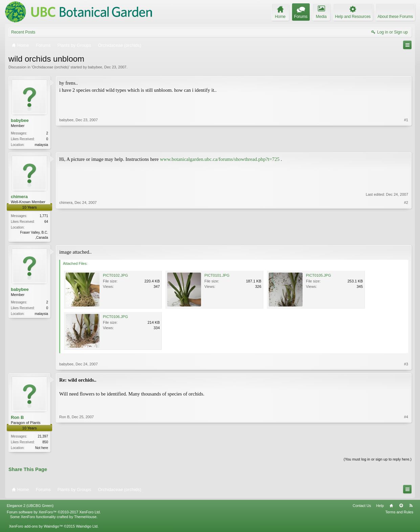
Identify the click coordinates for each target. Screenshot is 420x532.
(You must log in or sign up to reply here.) (378, 461)
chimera (19, 197)
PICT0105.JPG (318, 277)
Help (380, 508)
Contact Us (362, 508)
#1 (406, 144)
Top (401, 508)
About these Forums (395, 17)
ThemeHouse (85, 519)
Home (391, 508)
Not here (42, 449)
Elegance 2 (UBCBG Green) (30, 508)
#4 (406, 448)
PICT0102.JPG (115, 277)
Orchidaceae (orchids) (50, 67)
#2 (406, 237)
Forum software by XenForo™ (54, 514)
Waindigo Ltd (87, 528)
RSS (411, 508)
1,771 (44, 217)
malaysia (41, 145)
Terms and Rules (399, 514)
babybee (95, 67)
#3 (406, 365)
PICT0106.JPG (115, 318)
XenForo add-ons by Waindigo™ (36, 528)
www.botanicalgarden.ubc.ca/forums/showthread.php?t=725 (220, 160)
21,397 (43, 438)
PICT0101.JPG (217, 277)
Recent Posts (23, 32)
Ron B (17, 419)
